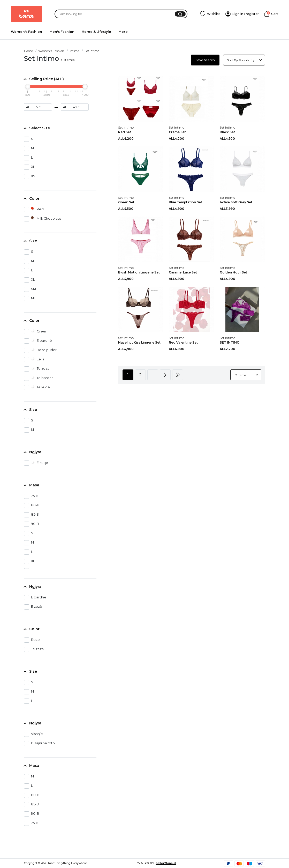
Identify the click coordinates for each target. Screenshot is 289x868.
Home (28, 51)
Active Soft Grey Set (236, 202)
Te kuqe (37, 388)
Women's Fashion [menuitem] (26, 32)
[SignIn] (242, 14)
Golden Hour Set (233, 272)
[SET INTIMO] (242, 309)
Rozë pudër (40, 350)
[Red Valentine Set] (191, 309)
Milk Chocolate (43, 219)
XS (30, 176)
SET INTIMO (230, 342)
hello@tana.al (166, 863)
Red (34, 210)
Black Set (227, 132)
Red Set (125, 132)
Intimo (74, 51)
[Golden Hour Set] (242, 239)
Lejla (34, 360)
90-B (32, 524)
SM (30, 289)
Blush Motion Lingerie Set (139, 272)
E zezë (33, 607)
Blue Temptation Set (185, 202)
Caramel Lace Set (183, 272)
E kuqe (36, 463)
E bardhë (38, 341)
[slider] (28, 86)
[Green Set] (141, 169)
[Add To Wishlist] (210, 14)
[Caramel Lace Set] (191, 239)
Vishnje (33, 734)
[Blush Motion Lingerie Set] (141, 239)
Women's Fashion (51, 51)
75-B (31, 496)
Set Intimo (126, 127)
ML (30, 299)
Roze (32, 640)
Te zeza (37, 369)
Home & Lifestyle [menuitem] (96, 32)
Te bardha (39, 378)
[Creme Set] (191, 99)
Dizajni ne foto (39, 744)
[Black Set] (242, 99)
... (153, 375)
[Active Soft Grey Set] (242, 169)
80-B (32, 506)
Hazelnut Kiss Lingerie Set (139, 342)
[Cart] (271, 14)
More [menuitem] (123, 32)
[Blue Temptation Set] (191, 169)
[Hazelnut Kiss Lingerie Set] (141, 309)
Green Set (126, 202)
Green (36, 332)
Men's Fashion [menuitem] (62, 32)
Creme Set (177, 132)
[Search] (112, 14)
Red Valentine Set (183, 342)
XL (29, 167)
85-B (31, 515)
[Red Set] (141, 99)
